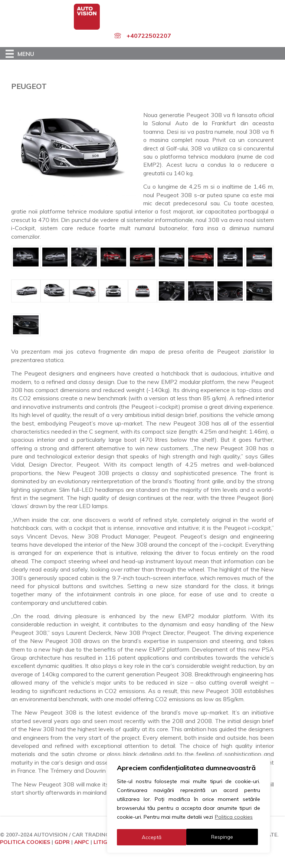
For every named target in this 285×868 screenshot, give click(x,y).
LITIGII (102, 842)
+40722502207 (149, 36)
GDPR (62, 842)
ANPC (82, 842)
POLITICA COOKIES (25, 842)
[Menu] (20, 53)
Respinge (153, 837)
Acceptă (226, 837)
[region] (189, 805)
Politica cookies (234, 819)
